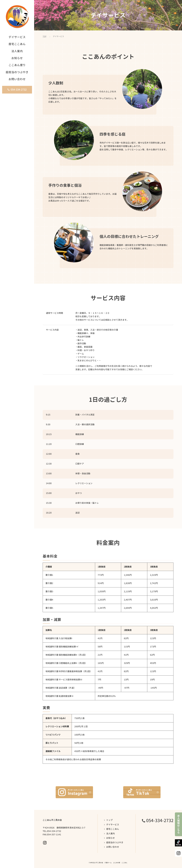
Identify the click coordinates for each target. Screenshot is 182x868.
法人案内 (110, 834)
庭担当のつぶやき (115, 842)
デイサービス (113, 825)
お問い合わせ (113, 847)
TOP (45, 36)
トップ (109, 820)
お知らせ (110, 838)
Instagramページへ (45, 843)
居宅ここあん (113, 829)
